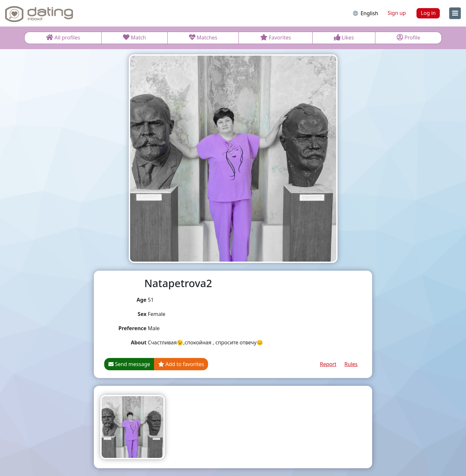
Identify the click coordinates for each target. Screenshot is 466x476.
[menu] (455, 13)
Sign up (397, 13)
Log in (428, 13)
